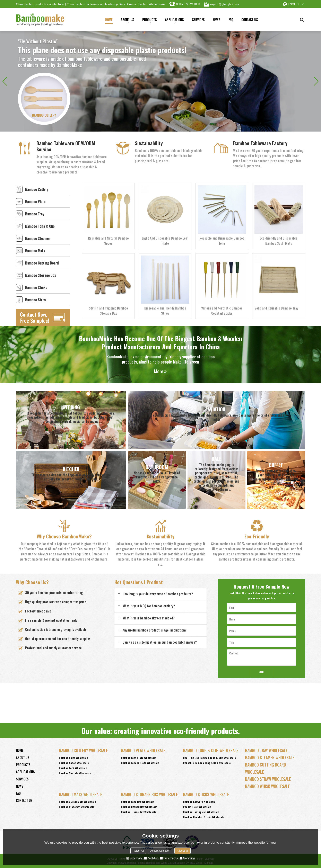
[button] (316, 81)
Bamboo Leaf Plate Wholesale (139, 758)
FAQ (231, 20)
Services (198, 20)
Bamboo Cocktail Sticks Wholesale (204, 817)
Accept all (182, 851)
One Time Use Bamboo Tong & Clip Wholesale (209, 758)
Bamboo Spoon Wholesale (74, 763)
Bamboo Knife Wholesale (73, 758)
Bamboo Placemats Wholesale (77, 807)
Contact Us (250, 20)
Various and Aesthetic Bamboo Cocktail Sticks (222, 311)
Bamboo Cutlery (37, 189)
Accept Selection (160, 851)
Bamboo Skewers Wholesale (199, 802)
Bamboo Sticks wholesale (206, 794)
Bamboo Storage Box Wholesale (149, 794)
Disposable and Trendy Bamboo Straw (165, 311)
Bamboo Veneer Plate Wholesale (140, 763)
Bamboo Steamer (38, 238)
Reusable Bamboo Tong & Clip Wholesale (207, 763)
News (217, 20)
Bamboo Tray (35, 214)
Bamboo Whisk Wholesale (267, 786)
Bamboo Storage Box (41, 275)
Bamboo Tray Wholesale (266, 750)
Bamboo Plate (35, 202)
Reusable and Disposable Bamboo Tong (222, 241)
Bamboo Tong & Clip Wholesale (211, 750)
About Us (127, 20)
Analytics (151, 858)
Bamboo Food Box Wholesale (138, 802)
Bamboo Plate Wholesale (143, 750)
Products (150, 20)
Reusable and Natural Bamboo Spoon (108, 241)
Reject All (138, 851)
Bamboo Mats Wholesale (81, 794)
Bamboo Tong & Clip (40, 226)
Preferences (169, 858)
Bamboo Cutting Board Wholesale (266, 768)
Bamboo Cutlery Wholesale (83, 750)
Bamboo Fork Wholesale (73, 768)
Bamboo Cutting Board (42, 263)
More (159, 371)
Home (109, 20)
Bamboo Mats (35, 251)
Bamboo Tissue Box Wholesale (139, 812)
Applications (174, 20)
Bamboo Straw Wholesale (268, 779)
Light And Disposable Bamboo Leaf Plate (165, 241)
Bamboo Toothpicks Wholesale (201, 812)
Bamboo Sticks (36, 287)
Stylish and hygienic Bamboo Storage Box (108, 311)
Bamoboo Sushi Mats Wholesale (77, 802)
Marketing (187, 858)
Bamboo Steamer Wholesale (270, 758)
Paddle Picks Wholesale (197, 807)
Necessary (134, 858)
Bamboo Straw (36, 300)
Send (262, 672)
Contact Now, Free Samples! (35, 317)
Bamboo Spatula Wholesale (75, 773)
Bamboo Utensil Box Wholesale (139, 807)
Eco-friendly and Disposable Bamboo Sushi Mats (279, 241)
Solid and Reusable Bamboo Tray (276, 308)
